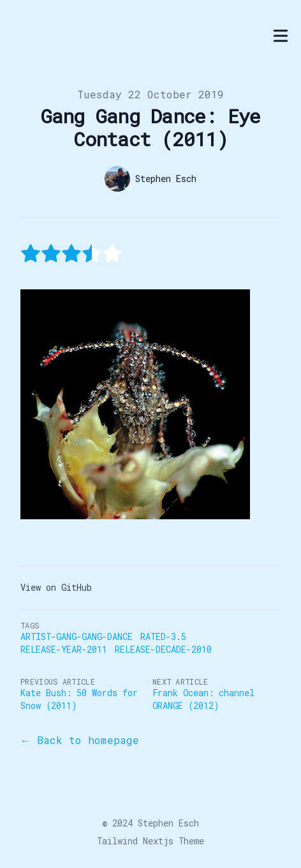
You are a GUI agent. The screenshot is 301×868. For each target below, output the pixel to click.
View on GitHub (56, 587)
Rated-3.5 (163, 636)
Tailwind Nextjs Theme (150, 841)
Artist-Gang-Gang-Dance (77, 636)
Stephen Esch (168, 823)
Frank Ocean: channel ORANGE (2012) (203, 699)
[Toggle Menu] (281, 36)
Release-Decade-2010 (163, 649)
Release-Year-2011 (64, 649)
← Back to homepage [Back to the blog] (80, 740)
